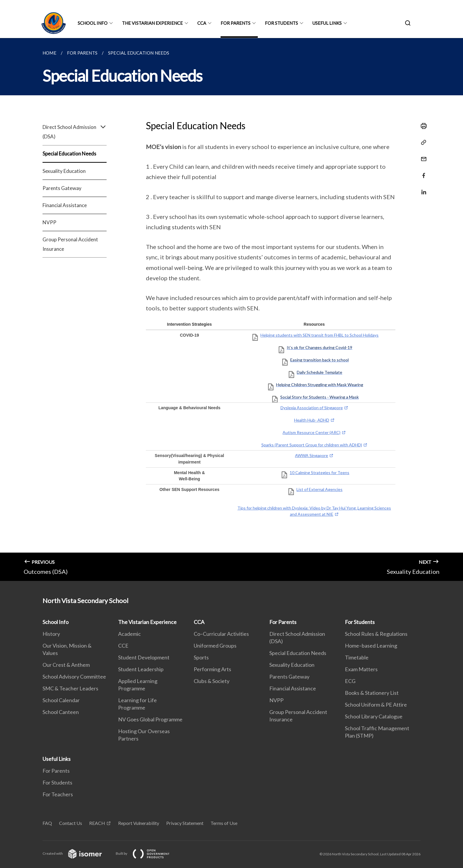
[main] (231, 309)
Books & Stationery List (372, 693)
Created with (77, 853)
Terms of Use (224, 823)
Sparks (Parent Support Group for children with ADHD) (312, 445)
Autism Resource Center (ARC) (312, 432)
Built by (147, 853)
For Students (281, 23)
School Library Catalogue (374, 716)
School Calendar (61, 700)
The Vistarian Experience (152, 23)
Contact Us (71, 823)
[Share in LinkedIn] (422, 188)
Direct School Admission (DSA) (75, 132)
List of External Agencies (319, 489)
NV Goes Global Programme (150, 719)
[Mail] (422, 155)
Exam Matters (361, 669)
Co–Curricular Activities (221, 634)
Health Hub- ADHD (312, 420)
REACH (97, 823)
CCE (123, 646)
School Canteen (61, 712)
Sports (201, 657)
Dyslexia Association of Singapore (312, 408)
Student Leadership (141, 669)
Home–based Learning (371, 646)
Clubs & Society (212, 681)
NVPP (49, 222)
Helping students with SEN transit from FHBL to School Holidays (319, 335)
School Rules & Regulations (376, 634)
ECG (350, 681)
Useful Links (327, 23)
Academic (129, 634)
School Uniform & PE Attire (376, 705)
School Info (93, 23)
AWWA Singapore (312, 455)
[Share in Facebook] (422, 172)
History (51, 634)
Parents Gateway (62, 188)
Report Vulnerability (139, 823)
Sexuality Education (64, 171)
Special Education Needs (69, 154)
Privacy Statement (185, 823)
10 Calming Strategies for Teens (319, 473)
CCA (202, 23)
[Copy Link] (422, 143)
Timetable (357, 657)
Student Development (144, 657)
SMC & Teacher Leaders (70, 688)
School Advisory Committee (74, 677)
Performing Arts (212, 669)
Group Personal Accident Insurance (70, 244)
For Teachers (58, 794)
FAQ (47, 823)
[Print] (422, 126)
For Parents (235, 23)
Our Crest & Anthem (66, 665)
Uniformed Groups (215, 646)
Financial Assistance (65, 205)
